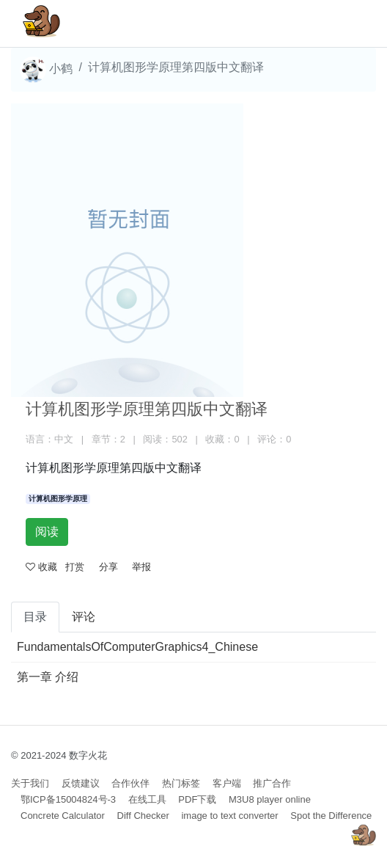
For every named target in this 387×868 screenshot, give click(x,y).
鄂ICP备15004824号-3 (68, 799)
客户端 (227, 783)
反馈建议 (81, 783)
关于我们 (30, 783)
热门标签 (181, 783)
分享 (108, 567)
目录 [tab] (35, 617)
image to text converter (229, 816)
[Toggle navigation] (344, 23)
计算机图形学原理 (58, 499)
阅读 (47, 532)
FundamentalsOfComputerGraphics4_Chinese (137, 647)
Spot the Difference (331, 816)
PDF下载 (197, 799)
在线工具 (147, 799)
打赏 (75, 567)
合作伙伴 (130, 783)
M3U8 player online (270, 799)
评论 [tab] (84, 617)
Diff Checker (143, 816)
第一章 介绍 (48, 677)
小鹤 (46, 70)
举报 (141, 567)
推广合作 (272, 783)
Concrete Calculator (63, 816)
